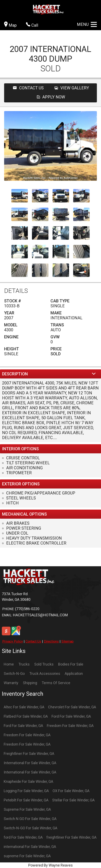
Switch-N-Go (14, 673)
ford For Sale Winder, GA (23, 837)
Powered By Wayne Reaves (50, 865)
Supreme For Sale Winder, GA (27, 809)
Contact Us (33, 641)
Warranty (11, 683)
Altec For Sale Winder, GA (24, 707)
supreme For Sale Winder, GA (27, 856)
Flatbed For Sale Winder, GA (26, 716)
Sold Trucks (44, 664)
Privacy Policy (13, 641)
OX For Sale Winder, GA (71, 791)
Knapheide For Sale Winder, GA (28, 781)
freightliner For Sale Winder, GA (71, 837)
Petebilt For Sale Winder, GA (26, 800)
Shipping (30, 683)
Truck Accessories (45, 673)
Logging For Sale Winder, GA (26, 791)
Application (74, 673)
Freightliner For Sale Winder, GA (29, 754)
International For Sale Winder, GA (30, 763)
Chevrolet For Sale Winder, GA (72, 707)
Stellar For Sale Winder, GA (73, 800)
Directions (51, 641)
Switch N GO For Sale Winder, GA (30, 819)
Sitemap (68, 641)
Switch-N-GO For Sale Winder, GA (31, 828)
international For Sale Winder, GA (30, 847)
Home (9, 664)
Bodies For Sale (71, 664)
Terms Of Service (56, 683)
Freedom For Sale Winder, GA (70, 726)
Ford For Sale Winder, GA (71, 716)
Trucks (24, 664)
